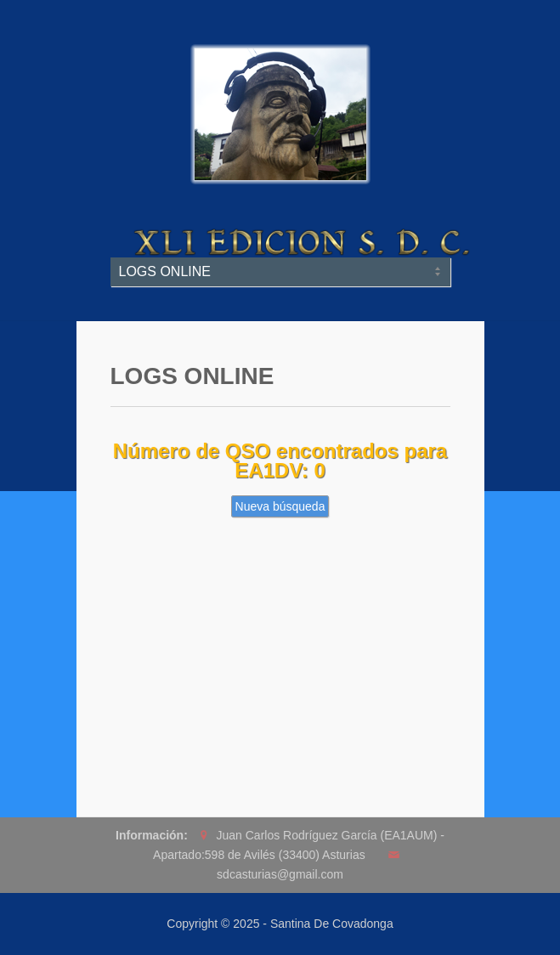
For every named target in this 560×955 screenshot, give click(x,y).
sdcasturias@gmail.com (280, 874)
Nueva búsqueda (280, 506)
